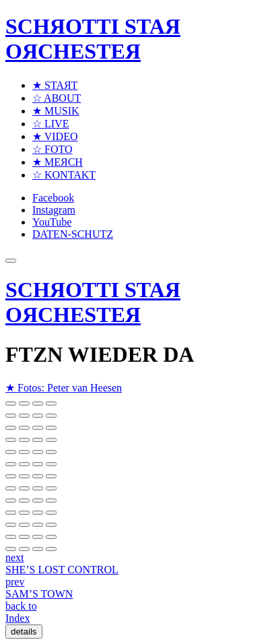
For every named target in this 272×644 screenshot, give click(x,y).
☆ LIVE (50, 124)
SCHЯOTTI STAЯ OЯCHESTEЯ (93, 39)
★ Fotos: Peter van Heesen (64, 388)
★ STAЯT (55, 85)
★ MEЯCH (58, 162)
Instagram (54, 210)
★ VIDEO (55, 136)
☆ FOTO (53, 149)
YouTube (52, 222)
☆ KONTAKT (64, 175)
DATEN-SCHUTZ (73, 234)
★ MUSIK (56, 111)
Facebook (53, 198)
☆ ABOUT (57, 98)
